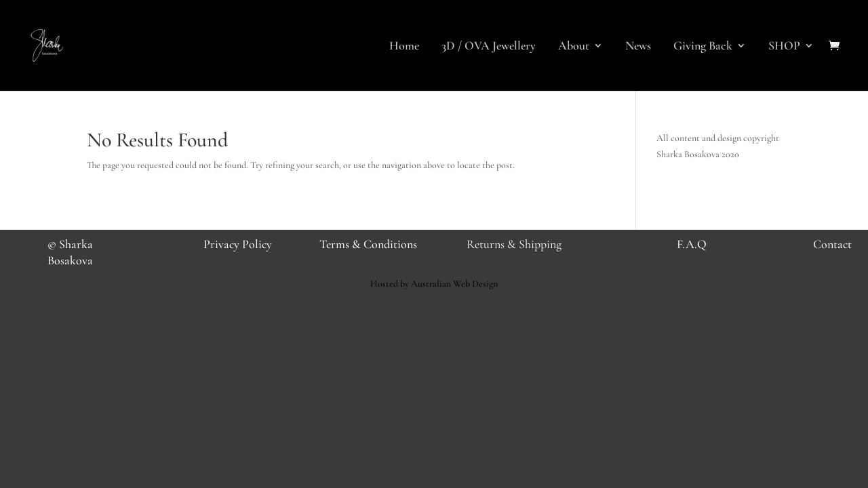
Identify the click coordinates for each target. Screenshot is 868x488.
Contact (832, 244)
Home (404, 47)
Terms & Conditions (368, 244)
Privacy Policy (238, 244)
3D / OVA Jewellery (489, 47)
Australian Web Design (454, 284)
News (638, 47)
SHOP (784, 47)
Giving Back (703, 47)
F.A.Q (692, 244)
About (574, 47)
